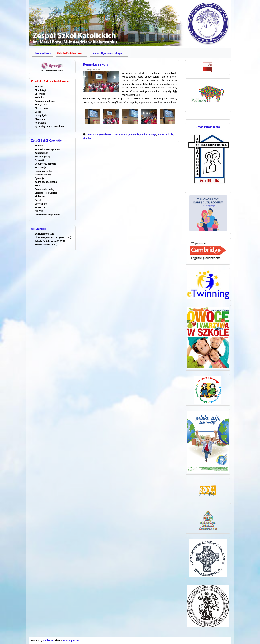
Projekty (39, 200)
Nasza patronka (43, 171)
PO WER (39, 211)
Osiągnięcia (41, 115)
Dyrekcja (39, 178)
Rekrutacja (41, 123)
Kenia (136, 134)
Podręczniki (41, 105)
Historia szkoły (43, 175)
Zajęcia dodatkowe (45, 101)
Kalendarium (42, 153)
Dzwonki (39, 160)
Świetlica (40, 97)
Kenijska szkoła (96, 64)
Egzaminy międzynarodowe (50, 126)
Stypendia (40, 119)
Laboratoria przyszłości (47, 215)
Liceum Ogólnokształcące (49, 237)
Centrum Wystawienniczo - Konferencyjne (109, 134)
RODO (38, 186)
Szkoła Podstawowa (46, 241)
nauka (143, 134)
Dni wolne (40, 94)
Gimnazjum (41, 204)
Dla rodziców (42, 108)
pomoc (161, 134)
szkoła (169, 134)
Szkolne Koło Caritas (46, 193)
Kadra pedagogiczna (46, 182)
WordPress (48, 641)
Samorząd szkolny (45, 189)
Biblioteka (40, 196)
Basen (38, 112)
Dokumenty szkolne (45, 164)
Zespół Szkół (42, 245)
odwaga (152, 134)
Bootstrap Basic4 (71, 641)
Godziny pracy (42, 157)
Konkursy (40, 207)
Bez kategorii (42, 234)
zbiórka (87, 138)
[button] (71, 53)
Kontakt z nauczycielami (48, 149)
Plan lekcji (40, 90)
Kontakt (39, 87)
